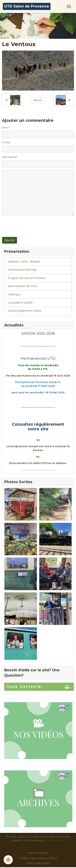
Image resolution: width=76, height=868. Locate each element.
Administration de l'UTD (22, 286)
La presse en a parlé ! (21, 303)
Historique (14, 294)
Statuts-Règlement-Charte (25, 311)
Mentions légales (38, 853)
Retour (38, 100)
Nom (5, 128)
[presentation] (33, 226)
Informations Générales (22, 270)
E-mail (6, 142)
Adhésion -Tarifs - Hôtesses (24, 262)
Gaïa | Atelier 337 (54, 840)
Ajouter (10, 240)
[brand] (27, 6)
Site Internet (10, 157)
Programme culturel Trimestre (27, 278)
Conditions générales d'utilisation (38, 858)
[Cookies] (8, 860)
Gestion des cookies (38, 863)
